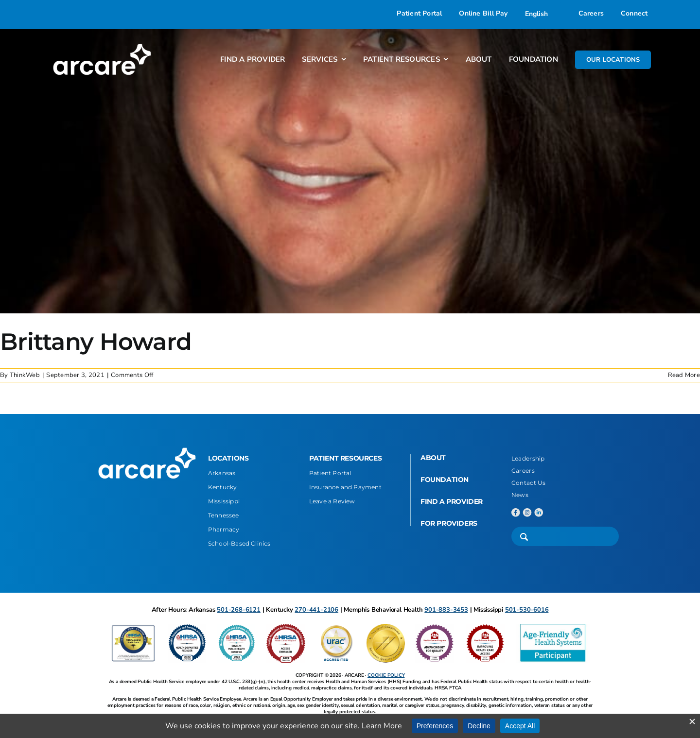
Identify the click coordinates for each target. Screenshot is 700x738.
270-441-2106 (316, 610)
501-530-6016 (527, 610)
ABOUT (433, 458)
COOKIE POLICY (386, 675)
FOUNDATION (445, 480)
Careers (523, 471)
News (520, 495)
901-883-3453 (446, 610)
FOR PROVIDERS (449, 523)
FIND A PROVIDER (452, 501)
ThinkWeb (25, 375)
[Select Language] (543, 14)
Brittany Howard (96, 342)
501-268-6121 (239, 610)
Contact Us (529, 483)
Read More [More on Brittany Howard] (684, 375)
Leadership (528, 458)
